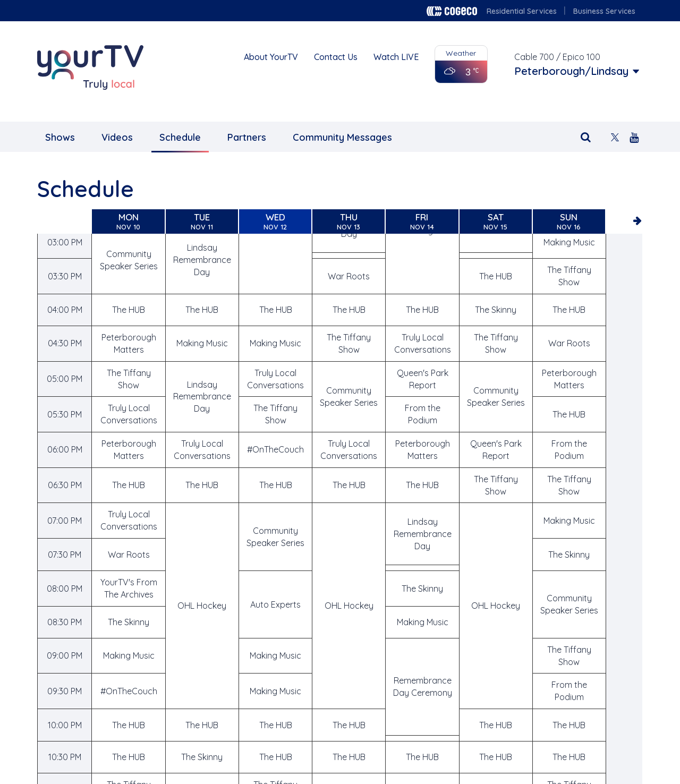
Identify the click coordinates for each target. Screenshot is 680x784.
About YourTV (271, 57)
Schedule (180, 137)
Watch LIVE (396, 57)
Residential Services (522, 11)
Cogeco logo (452, 11)
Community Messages (342, 137)
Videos (117, 137)
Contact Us (336, 57)
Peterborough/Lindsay (571, 71)
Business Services (604, 11)
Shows (60, 137)
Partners (247, 137)
